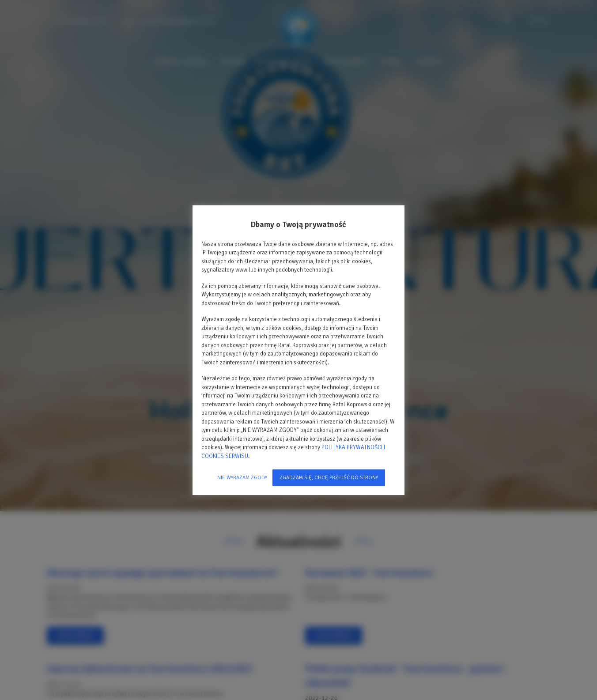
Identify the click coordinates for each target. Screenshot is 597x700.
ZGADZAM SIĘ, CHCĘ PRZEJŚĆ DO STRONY (329, 478)
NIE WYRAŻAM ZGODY (242, 478)
